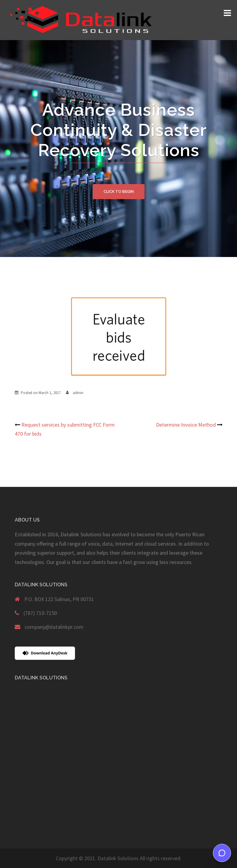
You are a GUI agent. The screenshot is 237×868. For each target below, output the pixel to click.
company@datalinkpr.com (54, 627)
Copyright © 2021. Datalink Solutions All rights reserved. (119, 858)
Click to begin (119, 191)
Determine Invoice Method (186, 425)
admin (78, 393)
